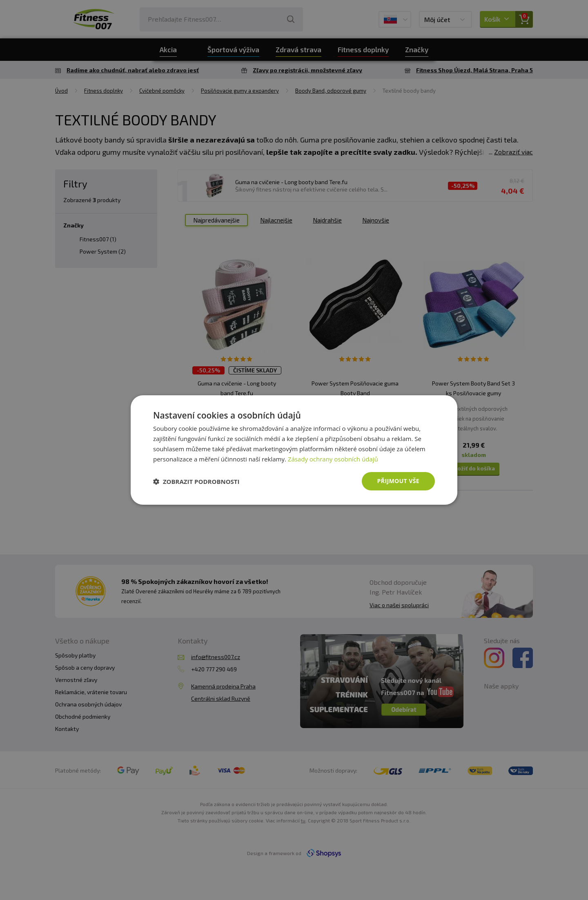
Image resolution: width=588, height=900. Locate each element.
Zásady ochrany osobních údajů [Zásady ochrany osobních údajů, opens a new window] (333, 459)
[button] (196, 481)
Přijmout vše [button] (398, 481)
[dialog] (294, 450)
